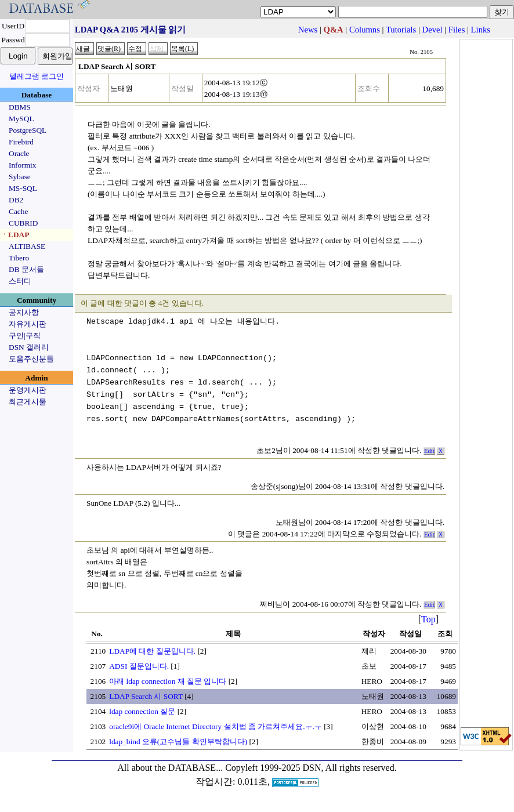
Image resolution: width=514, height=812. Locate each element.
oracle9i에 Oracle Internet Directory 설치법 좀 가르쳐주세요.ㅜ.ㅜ (216, 726)
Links (481, 30)
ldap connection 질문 (142, 711)
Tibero (19, 258)
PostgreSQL (28, 130)
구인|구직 (25, 336)
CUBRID (23, 223)
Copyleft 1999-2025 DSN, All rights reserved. (311, 768)
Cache (18, 211)
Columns (365, 30)
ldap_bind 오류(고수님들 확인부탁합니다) (178, 742)
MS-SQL (23, 188)
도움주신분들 (31, 359)
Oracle (19, 153)
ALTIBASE (27, 246)
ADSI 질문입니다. (139, 666)
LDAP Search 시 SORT (146, 696)
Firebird (21, 142)
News (308, 30)
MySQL (21, 119)
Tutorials (401, 30)
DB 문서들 (26, 269)
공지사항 (24, 312)
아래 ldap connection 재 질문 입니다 (168, 681)
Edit (429, 451)
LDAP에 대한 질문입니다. (152, 651)
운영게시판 (28, 390)
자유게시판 (28, 324)
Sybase (20, 177)
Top (428, 619)
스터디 (20, 281)
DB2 (16, 200)
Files (457, 30)
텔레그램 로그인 (37, 76)
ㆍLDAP (15, 235)
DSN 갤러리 (29, 347)
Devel (432, 30)
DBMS (20, 107)
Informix (22, 165)
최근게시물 (28, 402)
